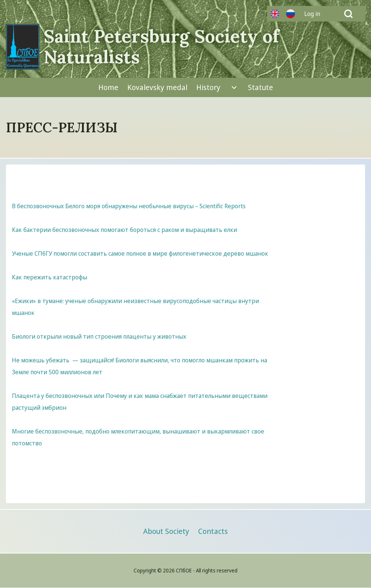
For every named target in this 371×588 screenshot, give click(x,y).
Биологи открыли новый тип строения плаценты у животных (99, 336)
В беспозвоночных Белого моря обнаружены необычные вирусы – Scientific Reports (129, 206)
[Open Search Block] (348, 14)
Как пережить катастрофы (50, 277)
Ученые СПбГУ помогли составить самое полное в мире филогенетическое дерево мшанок (140, 253)
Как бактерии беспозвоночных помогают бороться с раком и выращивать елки (124, 230)
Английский (275, 14)
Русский (290, 14)
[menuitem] (315, 14)
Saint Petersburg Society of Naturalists (161, 47)
